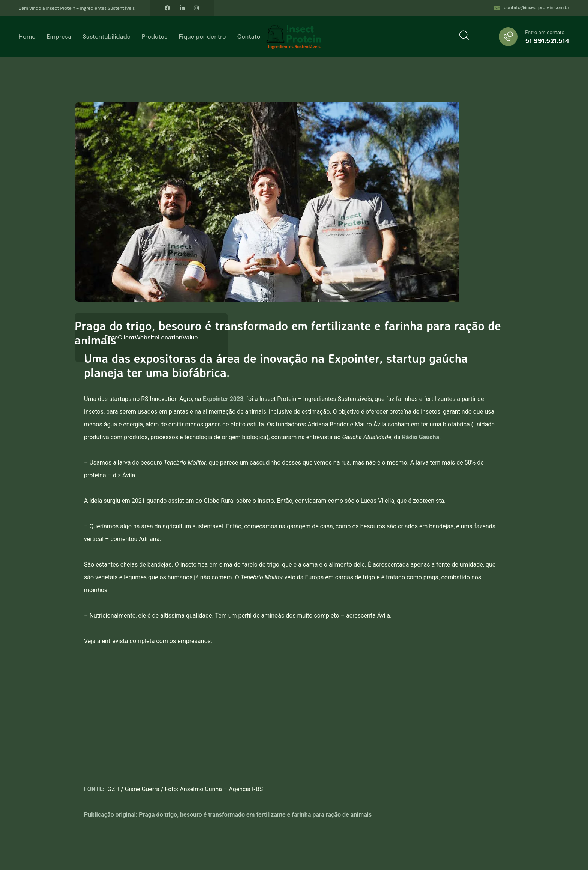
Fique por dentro (202, 37)
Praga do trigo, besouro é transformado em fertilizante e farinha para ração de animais (255, 815)
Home (27, 37)
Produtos (155, 37)
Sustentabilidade (106, 37)
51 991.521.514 (547, 41)
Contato (249, 37)
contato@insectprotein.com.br (536, 7)
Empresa (59, 37)
